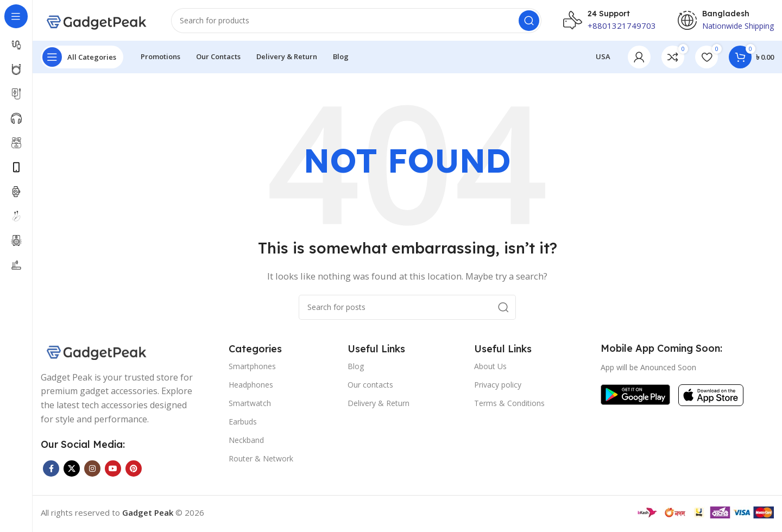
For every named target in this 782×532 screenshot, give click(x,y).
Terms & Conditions (509, 406)
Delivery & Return (379, 406)
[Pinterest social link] (134, 471)
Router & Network (261, 461)
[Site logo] (95, 21)
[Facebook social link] (51, 471)
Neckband (246, 443)
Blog (356, 368)
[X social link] (72, 471)
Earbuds (243, 424)
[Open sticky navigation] (82, 60)
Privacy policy (498, 387)
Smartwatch (250, 406)
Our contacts (370, 387)
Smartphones (252, 368)
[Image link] (95, 352)
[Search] (356, 22)
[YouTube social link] (113, 471)
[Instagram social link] (92, 471)
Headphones (251, 387)
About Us (490, 368)
